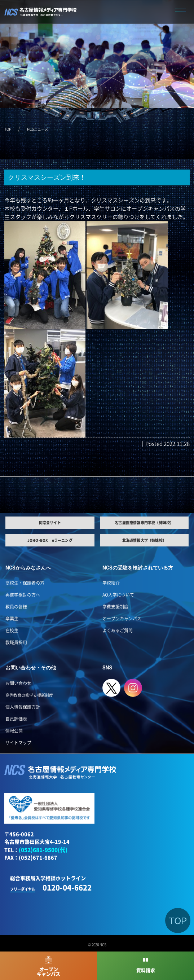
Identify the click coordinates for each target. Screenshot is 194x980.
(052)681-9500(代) (43, 850)
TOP (8, 129)
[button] (181, 11)
